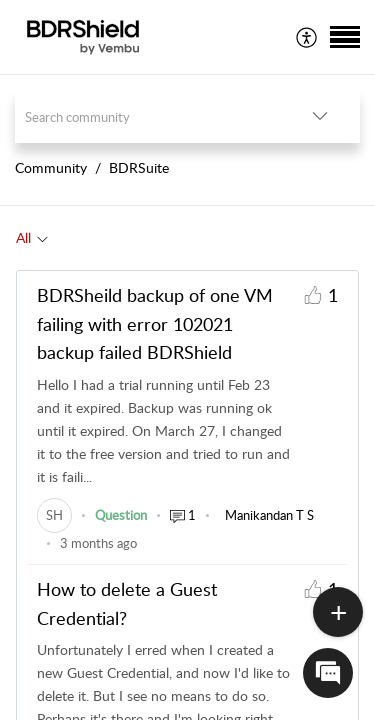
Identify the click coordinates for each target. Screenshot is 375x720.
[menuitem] (307, 37)
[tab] (32, 238)
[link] (54, 515)
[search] (147, 116)
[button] (307, 37)
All (23, 237)
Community (51, 167)
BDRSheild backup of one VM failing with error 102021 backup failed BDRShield (155, 324)
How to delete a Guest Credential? (127, 603)
